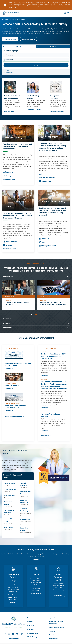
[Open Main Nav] (68, 13)
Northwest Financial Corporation (56, 623)
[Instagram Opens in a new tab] (22, 634)
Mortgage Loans (10, 242)
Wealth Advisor (9, 496)
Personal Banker (10, 483)
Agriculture (53, 618)
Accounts (44, 174)
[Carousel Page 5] (41, 315)
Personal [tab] (19, 46)
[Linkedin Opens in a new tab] (13, 634)
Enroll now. (8, 70)
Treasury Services (47, 178)
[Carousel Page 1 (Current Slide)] (31, 315)
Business (30, 622)
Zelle (42, 242)
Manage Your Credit (48, 246)
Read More (44, 375)
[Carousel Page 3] (36, 315)
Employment (53, 639)
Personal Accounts (10, 39)
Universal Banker (10, 489)
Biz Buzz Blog (45, 181)
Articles (7, 319)
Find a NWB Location (58, 597)
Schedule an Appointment (13, 596)
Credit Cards (9, 179)
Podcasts (8, 328)
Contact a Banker (13, 601)
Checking (8, 172)
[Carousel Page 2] (34, 315)
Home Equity (9, 245)
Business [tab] (53, 46)
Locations (53, 635)
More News (45, 436)
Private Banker (25, 519)
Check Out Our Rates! (34, 110)
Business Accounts (28, 39)
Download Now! (9, 112)
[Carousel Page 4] (38, 315)
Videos (7, 323)
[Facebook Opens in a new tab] (5, 635)
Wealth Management (34, 637)
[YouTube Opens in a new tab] (17, 634)
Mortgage (31, 625)
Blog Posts (8, 276)
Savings (8, 176)
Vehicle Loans (10, 249)
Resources (31, 629)
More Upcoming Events (13, 417)
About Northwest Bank (57, 627)
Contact (52, 631)
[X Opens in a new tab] (9, 634)
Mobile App (44, 239)
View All (6, 477)
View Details (9, 368)
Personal (30, 618)
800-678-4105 (14, 638)
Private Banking (32, 633)
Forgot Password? (10, 73)
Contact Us (35, 594)
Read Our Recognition (57, 112)
